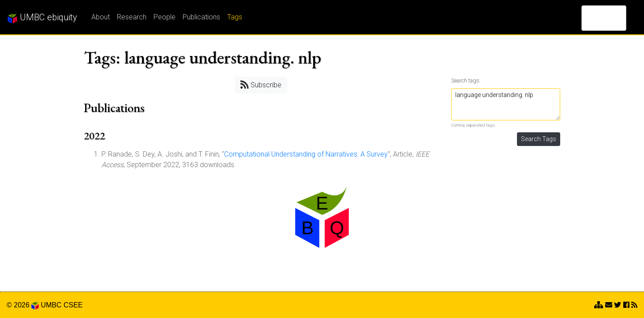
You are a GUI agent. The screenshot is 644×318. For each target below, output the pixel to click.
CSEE (73, 305)
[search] (592, 18)
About (101, 17)
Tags (235, 17)
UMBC (51, 305)
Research (132, 17)
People (165, 17)
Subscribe (261, 84)
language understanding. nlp (506, 104)
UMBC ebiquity (42, 18)
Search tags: (466, 80)
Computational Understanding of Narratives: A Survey (306, 154)
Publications (201, 17)
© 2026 (23, 305)
